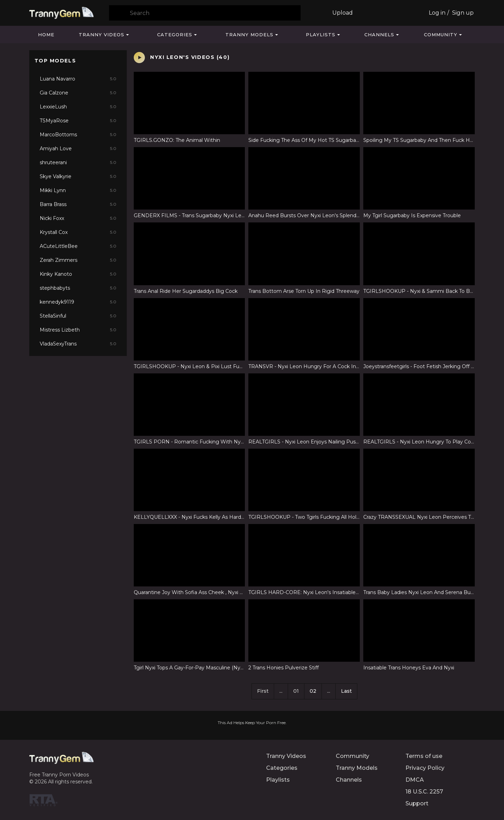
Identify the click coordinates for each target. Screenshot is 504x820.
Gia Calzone (78, 93)
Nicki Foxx (78, 218)
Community (441, 35)
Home (46, 35)
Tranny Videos (102, 35)
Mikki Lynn (78, 190)
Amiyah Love (78, 149)
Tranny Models (249, 35)
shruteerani (78, 162)
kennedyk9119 (78, 302)
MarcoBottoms (78, 135)
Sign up (463, 13)
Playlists (321, 35)
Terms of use (424, 756)
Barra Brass (78, 204)
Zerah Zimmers (78, 260)
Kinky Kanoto (78, 274)
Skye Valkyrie (78, 176)
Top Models (55, 61)
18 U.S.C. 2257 (424, 792)
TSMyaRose (78, 121)
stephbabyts (78, 288)
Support (417, 803)
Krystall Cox (78, 232)
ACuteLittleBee (78, 246)
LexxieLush (78, 107)
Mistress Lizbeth (78, 330)
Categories (175, 35)
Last (346, 691)
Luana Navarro (78, 79)
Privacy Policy (425, 768)
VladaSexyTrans (78, 344)
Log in (437, 13)
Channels (379, 35)
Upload (343, 13)
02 (313, 691)
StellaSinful (78, 316)
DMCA (415, 780)
